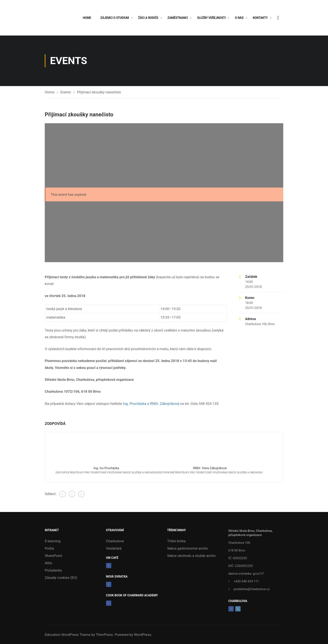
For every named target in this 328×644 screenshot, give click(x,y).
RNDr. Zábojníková (165, 404)
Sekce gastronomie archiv (188, 548)
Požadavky (53, 570)
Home (87, 18)
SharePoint (53, 556)
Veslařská (114, 548)
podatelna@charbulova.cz (252, 589)
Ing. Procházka (135, 404)
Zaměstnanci (178, 18)
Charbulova (115, 541)
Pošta (49, 548)
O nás (239, 18)
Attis (48, 563)
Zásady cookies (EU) (61, 578)
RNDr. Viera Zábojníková (210, 468)
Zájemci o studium (115, 18)
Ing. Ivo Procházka (106, 468)
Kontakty (260, 18)
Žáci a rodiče (148, 18)
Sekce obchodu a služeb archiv (191, 556)
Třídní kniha (176, 541)
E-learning (53, 541)
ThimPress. (105, 635)
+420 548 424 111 (246, 581)
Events (66, 92)
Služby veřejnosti (211, 18)
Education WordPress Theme (68, 635)
